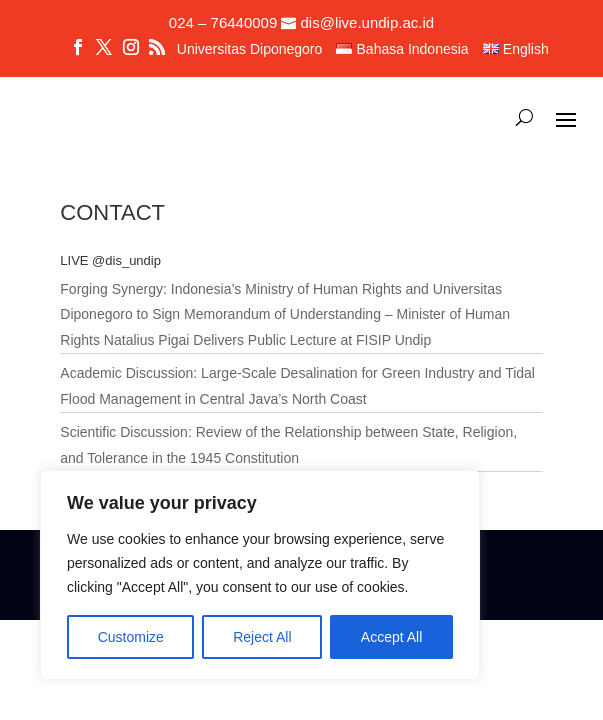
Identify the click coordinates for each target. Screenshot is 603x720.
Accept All (391, 637)
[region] (260, 575)
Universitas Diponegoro (250, 49)
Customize (131, 637)
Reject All (262, 637)
